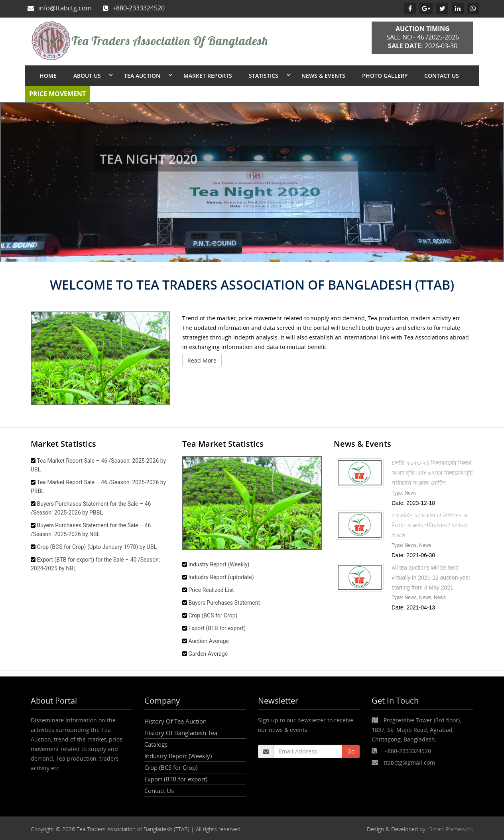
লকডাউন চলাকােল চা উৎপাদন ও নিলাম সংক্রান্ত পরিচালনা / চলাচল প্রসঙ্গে (429, 525)
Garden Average (208, 654)
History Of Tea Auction (175, 721)
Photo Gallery (385, 76)
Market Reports (208, 76)
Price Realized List (211, 590)
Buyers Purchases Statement (224, 603)
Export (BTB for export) (217, 628)
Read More (202, 360)
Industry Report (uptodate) (221, 577)
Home (48, 76)
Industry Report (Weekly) (219, 564)
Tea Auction (143, 76)
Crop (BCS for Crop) (213, 615)
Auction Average (209, 641)
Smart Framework (451, 829)
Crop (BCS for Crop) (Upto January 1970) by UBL (96, 547)
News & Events (323, 76)
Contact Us (442, 76)
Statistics (264, 76)
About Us (88, 76)
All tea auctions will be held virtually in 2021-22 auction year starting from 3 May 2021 (431, 578)
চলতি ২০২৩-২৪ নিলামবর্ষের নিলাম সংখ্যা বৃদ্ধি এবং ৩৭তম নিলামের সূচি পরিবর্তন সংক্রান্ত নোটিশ (432, 473)
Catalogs (156, 744)
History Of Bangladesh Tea (181, 733)
